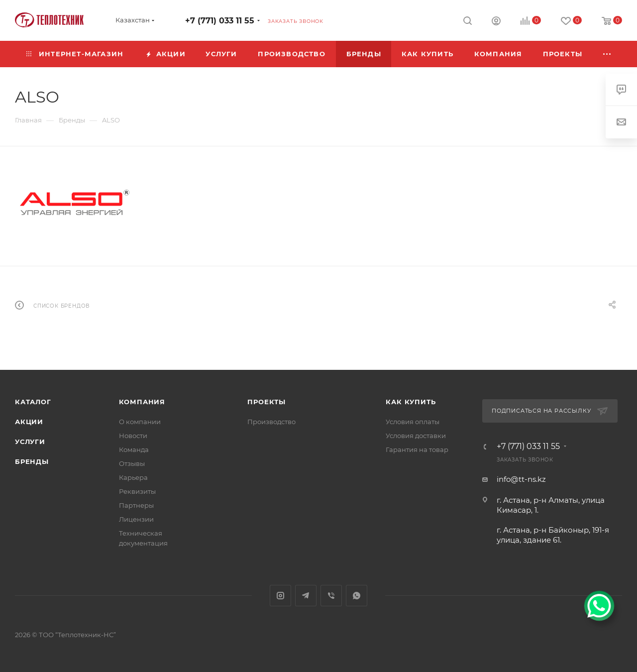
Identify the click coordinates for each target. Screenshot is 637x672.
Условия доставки (416, 436)
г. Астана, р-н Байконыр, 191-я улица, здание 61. (553, 535)
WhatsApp (357, 596)
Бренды (32, 461)
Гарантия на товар (417, 449)
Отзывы (132, 463)
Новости (133, 436)
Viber (331, 596)
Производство (271, 422)
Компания (142, 402)
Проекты (266, 402)
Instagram (280, 596)
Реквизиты (137, 491)
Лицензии (136, 519)
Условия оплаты (413, 422)
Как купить (411, 402)
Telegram (306, 596)
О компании (140, 422)
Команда (134, 449)
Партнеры (136, 505)
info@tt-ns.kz (521, 479)
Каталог (33, 402)
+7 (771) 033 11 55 (220, 21)
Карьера (133, 477)
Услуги (30, 442)
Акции (29, 422)
